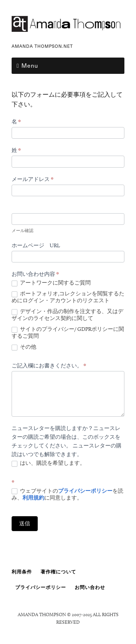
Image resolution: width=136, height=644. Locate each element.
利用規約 (33, 498)
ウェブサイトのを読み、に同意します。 (67, 494)
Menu (30, 65)
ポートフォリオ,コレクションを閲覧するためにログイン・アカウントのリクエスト (68, 297)
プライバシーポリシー (85, 491)
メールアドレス (33, 179)
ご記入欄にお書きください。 (49, 366)
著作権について (58, 572)
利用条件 (22, 572)
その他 (24, 347)
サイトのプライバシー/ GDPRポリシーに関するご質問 (68, 333)
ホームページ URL (36, 245)
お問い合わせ (90, 587)
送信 (25, 523)
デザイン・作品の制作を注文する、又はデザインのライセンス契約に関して (67, 315)
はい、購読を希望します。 (48, 463)
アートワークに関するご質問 (51, 283)
